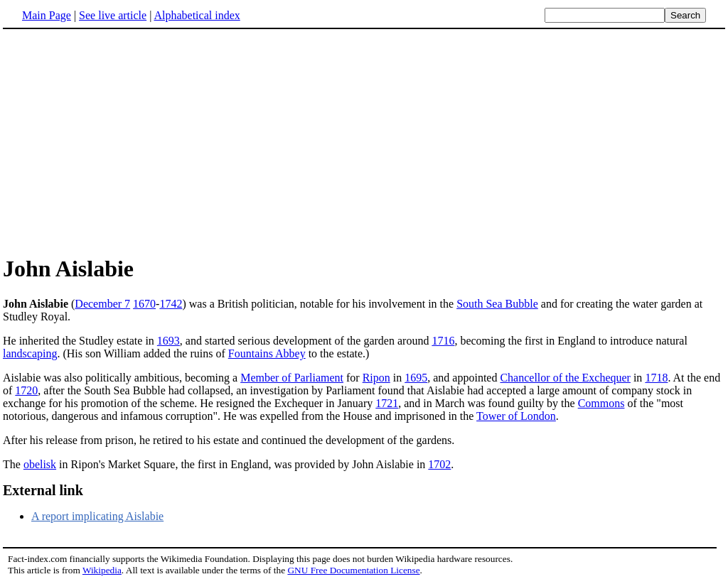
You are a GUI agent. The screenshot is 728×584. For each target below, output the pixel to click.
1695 (416, 378)
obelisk (40, 464)
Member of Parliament (292, 378)
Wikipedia (102, 570)
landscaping (30, 353)
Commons (601, 403)
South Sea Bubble (497, 304)
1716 (443, 341)
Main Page (47, 15)
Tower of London (516, 416)
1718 (656, 378)
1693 (168, 341)
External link (43, 490)
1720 (26, 390)
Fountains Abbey (267, 353)
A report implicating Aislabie (97, 516)
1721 (387, 403)
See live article (113, 15)
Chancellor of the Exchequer (565, 378)
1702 (439, 464)
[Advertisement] (122, 141)
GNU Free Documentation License (353, 570)
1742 (171, 304)
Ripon (376, 378)
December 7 (102, 304)
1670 (144, 304)
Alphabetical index (197, 15)
